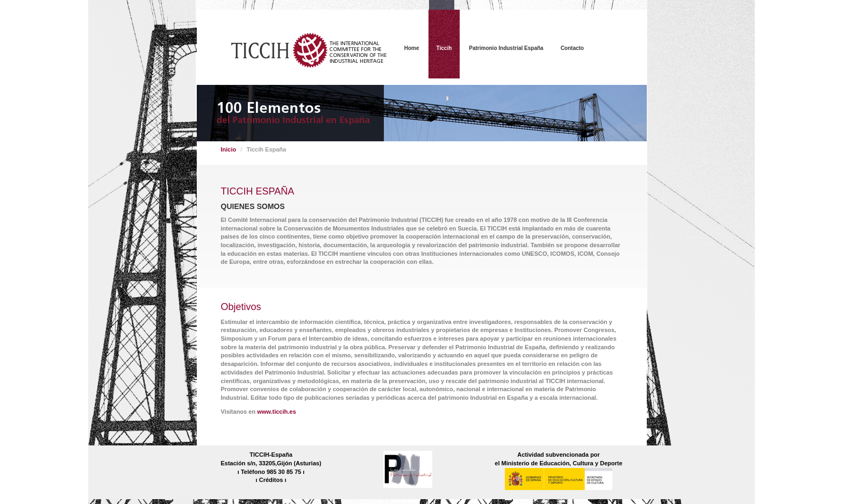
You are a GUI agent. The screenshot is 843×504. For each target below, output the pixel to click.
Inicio (229, 149)
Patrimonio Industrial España (506, 48)
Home (412, 48)
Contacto (572, 48)
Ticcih (444, 48)
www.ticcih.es (276, 412)
